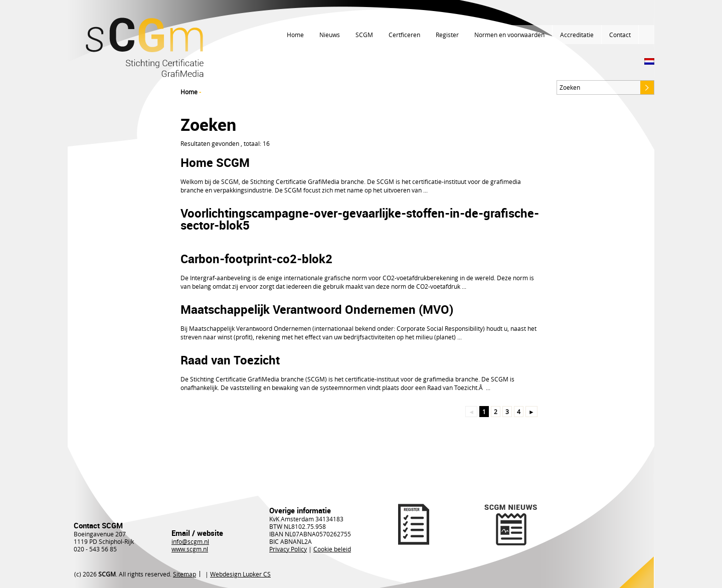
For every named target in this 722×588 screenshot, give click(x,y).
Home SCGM (215, 162)
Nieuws (330, 35)
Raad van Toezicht (230, 360)
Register (447, 35)
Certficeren (404, 35)
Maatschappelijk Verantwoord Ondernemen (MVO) (317, 309)
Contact (620, 35)
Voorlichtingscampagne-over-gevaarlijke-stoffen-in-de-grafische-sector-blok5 (360, 219)
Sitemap (185, 574)
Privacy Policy (288, 549)
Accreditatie (577, 35)
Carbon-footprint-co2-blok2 (256, 259)
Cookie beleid (332, 549)
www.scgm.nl (190, 549)
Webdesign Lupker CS (240, 574)
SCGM (364, 35)
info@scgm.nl (190, 541)
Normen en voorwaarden (509, 35)
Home (295, 35)
